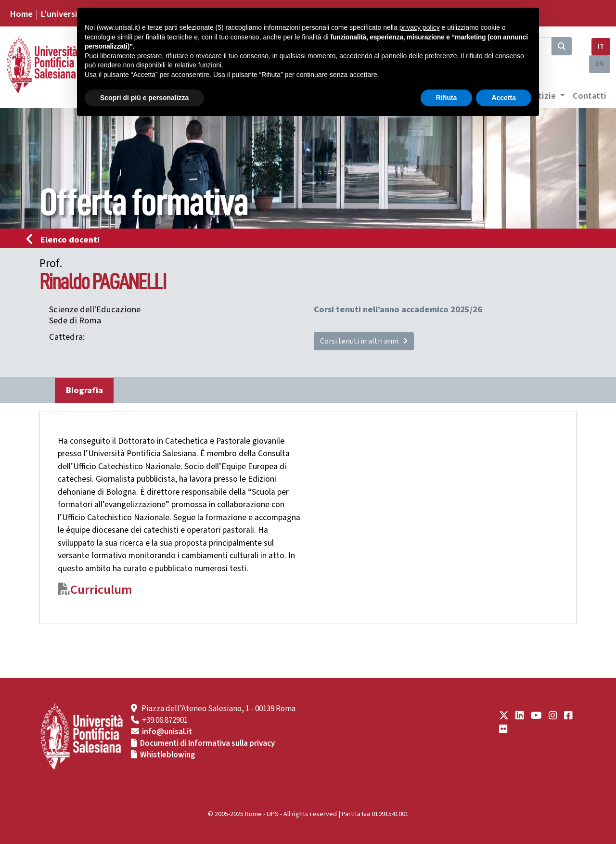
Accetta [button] (504, 98)
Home (21, 14)
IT (601, 46)
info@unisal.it (167, 732)
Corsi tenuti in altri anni (364, 341)
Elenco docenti (66, 240)
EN (600, 64)
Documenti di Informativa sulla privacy (207, 743)
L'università (63, 14)
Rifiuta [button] (447, 98)
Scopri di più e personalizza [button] (144, 98)
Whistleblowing (168, 755)
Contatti (590, 96)
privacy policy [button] (420, 27)
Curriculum (101, 590)
